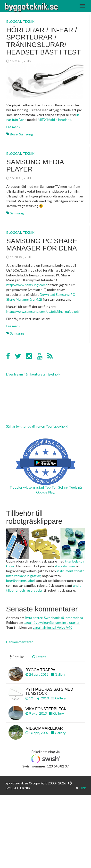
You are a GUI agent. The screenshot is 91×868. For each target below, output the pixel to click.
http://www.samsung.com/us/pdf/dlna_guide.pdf (43, 311)
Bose (14, 134)
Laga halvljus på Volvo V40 (53, 627)
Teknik (29, 22)
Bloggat (14, 22)
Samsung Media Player (35, 166)
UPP (81, 788)
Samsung (26, 134)
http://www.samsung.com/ (27, 285)
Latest (39, 657)
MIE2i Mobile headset (54, 120)
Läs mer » (13, 127)
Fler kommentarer (19, 642)
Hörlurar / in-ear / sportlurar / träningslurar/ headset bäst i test (44, 41)
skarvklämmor (65, 566)
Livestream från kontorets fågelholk (33, 374)
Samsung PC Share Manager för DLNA (42, 245)
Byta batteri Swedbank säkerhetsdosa (54, 618)
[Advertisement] (45, 821)
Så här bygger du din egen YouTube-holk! (37, 426)
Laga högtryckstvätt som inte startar (52, 622)
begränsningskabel (20, 581)
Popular (17, 657)
